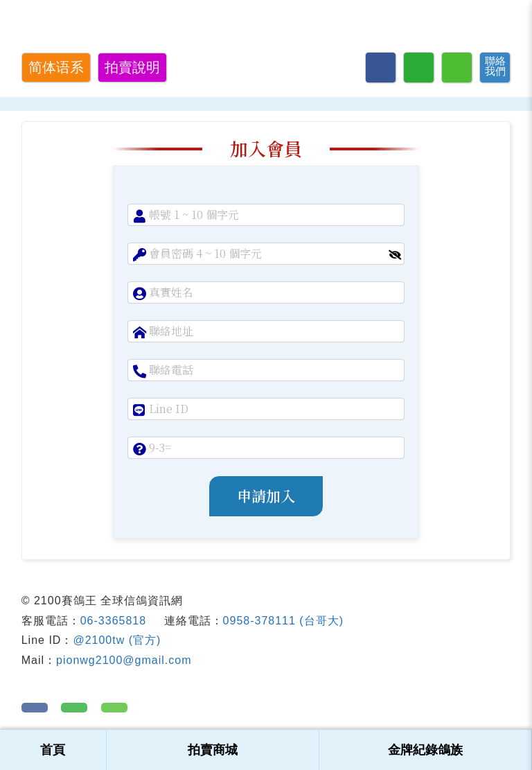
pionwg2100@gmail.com (124, 660)
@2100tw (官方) (117, 640)
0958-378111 (259, 621)
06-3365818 (113, 621)
